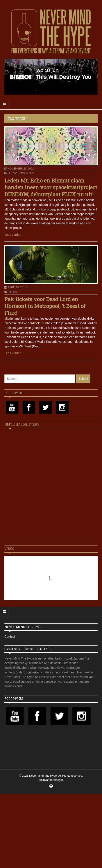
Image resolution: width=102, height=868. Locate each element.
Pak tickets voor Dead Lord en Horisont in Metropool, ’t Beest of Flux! (45, 306)
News (13, 292)
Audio (13, 173)
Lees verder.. (13, 235)
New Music (26, 173)
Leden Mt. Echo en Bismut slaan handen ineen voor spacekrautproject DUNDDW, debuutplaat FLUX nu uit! (51, 187)
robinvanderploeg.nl (51, 780)
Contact (10, 636)
